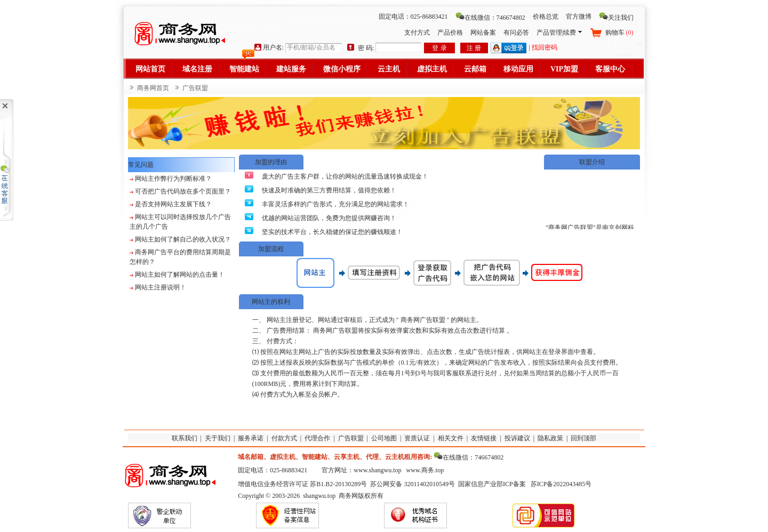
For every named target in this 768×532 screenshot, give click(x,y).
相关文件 (451, 438)
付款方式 (284, 438)
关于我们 (218, 438)
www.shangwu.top (377, 470)
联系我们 (185, 438)
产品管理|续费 (559, 33)
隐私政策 (550, 438)
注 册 (474, 48)
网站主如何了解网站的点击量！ (180, 275)
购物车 (619, 33)
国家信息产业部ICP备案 (492, 484)
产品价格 (450, 33)
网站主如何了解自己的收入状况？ (183, 239)
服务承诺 (251, 438)
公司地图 (384, 438)
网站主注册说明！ (161, 287)
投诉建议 (517, 438)
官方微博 (579, 17)
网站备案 (483, 33)
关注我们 (616, 18)
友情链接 (484, 438)
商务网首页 (153, 88)
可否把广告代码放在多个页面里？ (183, 191)
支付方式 (417, 33)
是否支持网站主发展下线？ (173, 204)
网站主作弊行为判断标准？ (173, 179)
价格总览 (546, 17)
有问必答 (516, 33)
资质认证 (417, 438)
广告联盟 (351, 438)
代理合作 (317, 438)
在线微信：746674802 (490, 18)
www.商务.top (425, 470)
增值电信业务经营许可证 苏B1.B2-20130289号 (302, 484)
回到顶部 (583, 438)
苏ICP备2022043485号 (561, 484)
